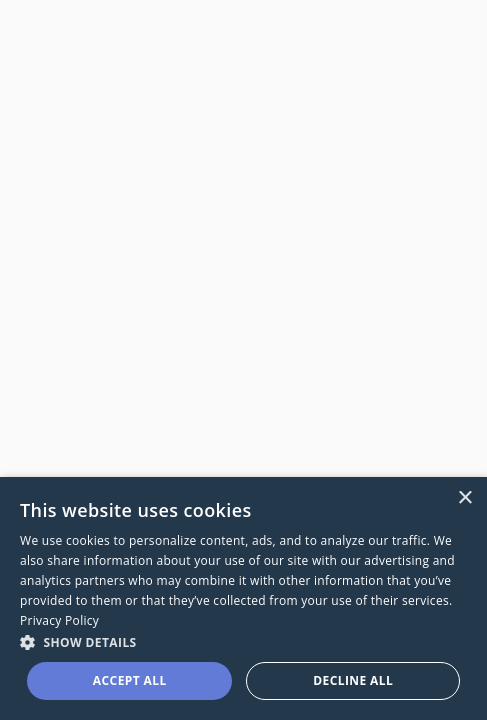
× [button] (464, 498)
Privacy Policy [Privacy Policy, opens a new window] (59, 620)
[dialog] (243, 598)
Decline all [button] (353, 680)
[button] (243, 641)
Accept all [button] (130, 680)
